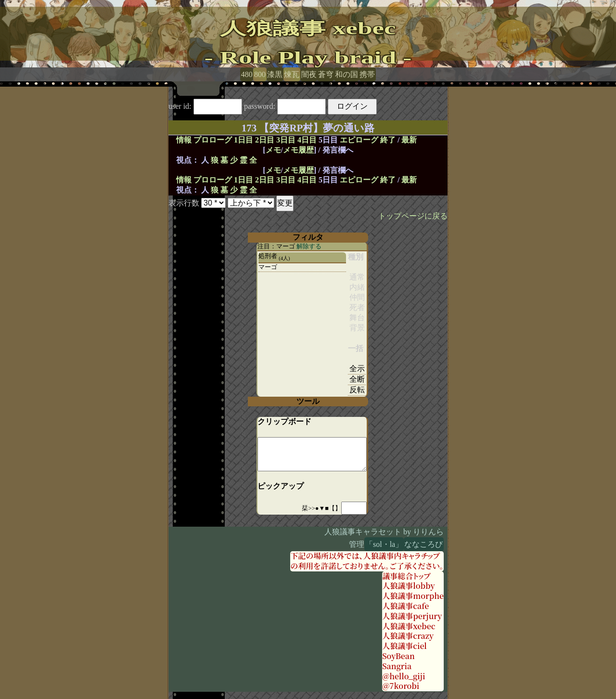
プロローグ (213, 140)
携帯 (367, 74)
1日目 (244, 140)
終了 (388, 140)
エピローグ (359, 140)
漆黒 (275, 74)
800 (260, 74)
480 (247, 74)
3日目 (286, 140)
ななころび (423, 544)
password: (285, 106)
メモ (273, 150)
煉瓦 (292, 74)
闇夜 (309, 74)
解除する (309, 246)
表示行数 (184, 203)
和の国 (346, 74)
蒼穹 (326, 74)
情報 (184, 140)
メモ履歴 (298, 150)
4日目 (307, 140)
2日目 (265, 140)
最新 (409, 140)
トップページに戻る (413, 216)
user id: (205, 106)
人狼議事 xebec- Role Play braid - (308, 43)
